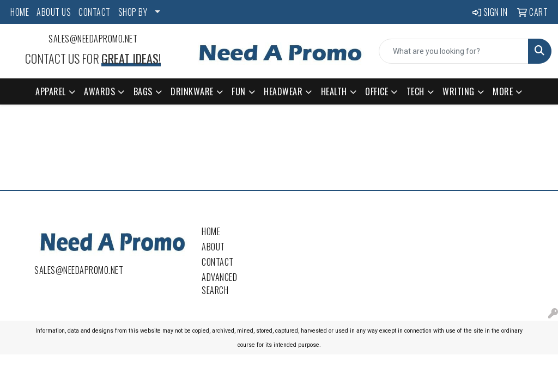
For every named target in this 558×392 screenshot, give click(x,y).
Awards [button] (99, 91)
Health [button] (334, 91)
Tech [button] (416, 91)
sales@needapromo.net (93, 39)
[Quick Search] (454, 51)
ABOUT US (54, 12)
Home (211, 231)
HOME (20, 12)
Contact (218, 262)
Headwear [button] (283, 91)
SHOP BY (133, 12)
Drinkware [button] (192, 91)
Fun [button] (239, 91)
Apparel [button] (51, 91)
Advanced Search (219, 284)
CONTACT (95, 12)
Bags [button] (143, 91)
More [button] (503, 91)
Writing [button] (459, 91)
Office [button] (377, 91)
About (213, 247)
